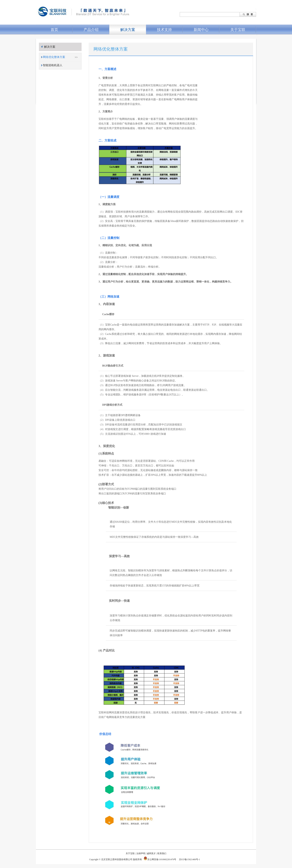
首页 (54, 30)
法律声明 (141, 853)
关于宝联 (238, 30)
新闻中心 (201, 30)
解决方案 (128, 30)
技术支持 (164, 30)
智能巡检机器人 (53, 65)
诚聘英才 (151, 853)
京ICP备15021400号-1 (190, 859)
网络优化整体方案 (54, 57)
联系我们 (162, 853)
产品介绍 (91, 30)
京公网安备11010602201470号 (162, 859)
